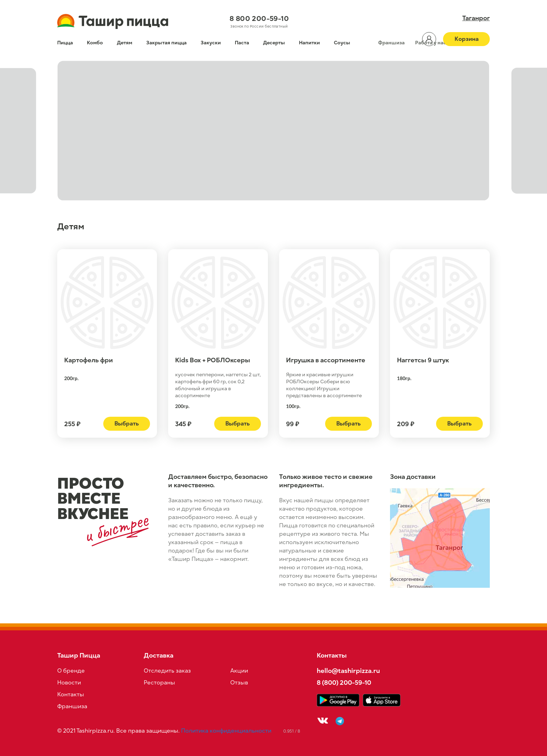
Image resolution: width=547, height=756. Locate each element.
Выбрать (127, 424)
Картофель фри (89, 360)
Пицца (65, 43)
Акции (239, 671)
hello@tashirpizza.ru (348, 671)
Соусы (342, 43)
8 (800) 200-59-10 (344, 683)
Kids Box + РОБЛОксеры (213, 360)
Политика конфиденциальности (226, 731)
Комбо (95, 43)
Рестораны (159, 683)
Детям (125, 43)
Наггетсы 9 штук (423, 360)
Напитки (309, 43)
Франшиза (391, 43)
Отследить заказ (167, 671)
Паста (242, 43)
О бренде (71, 671)
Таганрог (476, 18)
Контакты (71, 695)
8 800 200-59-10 (259, 18)
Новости (69, 683)
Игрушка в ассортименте (326, 360)
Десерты (274, 43)
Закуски (211, 43)
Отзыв (239, 683)
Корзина (467, 39)
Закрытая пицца (166, 43)
